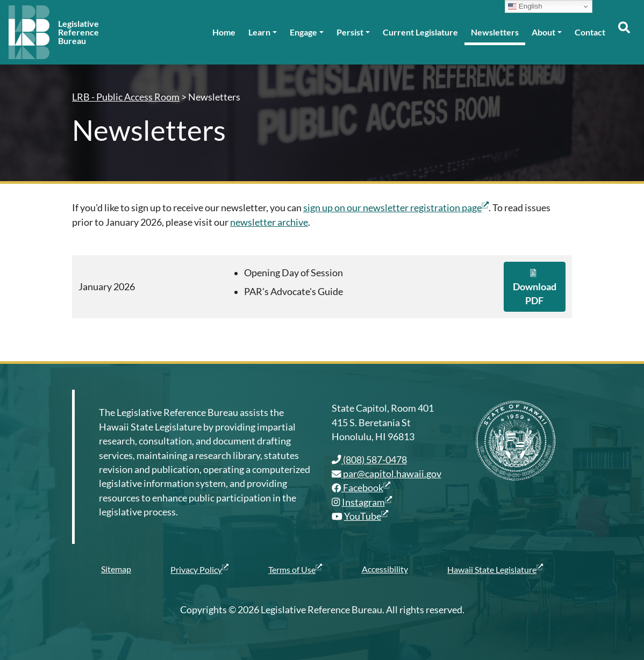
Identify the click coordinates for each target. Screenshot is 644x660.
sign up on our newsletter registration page (396, 208)
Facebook (361, 488)
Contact (590, 32)
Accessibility (385, 569)
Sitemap (116, 569)
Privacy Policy (199, 569)
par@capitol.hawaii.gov (387, 474)
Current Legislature (420, 32)
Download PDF (535, 288)
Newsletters (495, 32)
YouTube (366, 516)
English (525, 6)
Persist (350, 32)
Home (224, 32)
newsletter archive (269, 222)
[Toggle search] (624, 32)
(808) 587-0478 (369, 460)
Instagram (367, 502)
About (543, 32)
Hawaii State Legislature (495, 569)
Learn (259, 32)
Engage (303, 32)
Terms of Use (295, 569)
